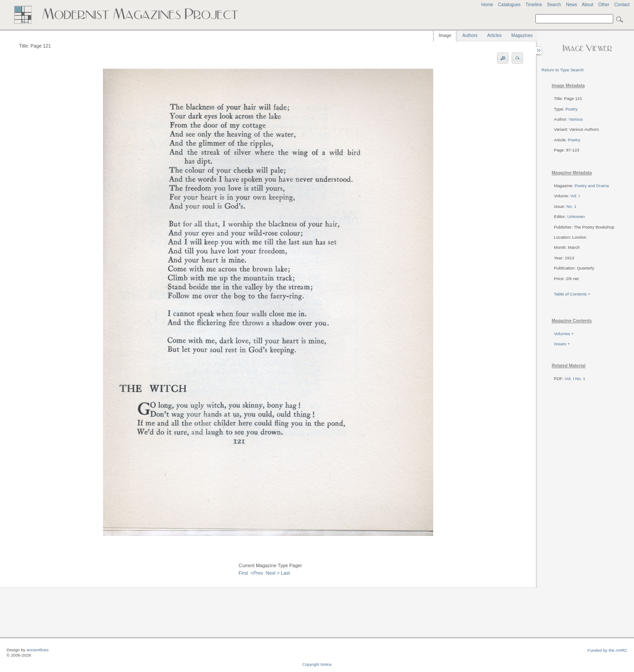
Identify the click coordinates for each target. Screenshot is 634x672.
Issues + (562, 344)
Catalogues (509, 5)
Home (487, 5)
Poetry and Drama (592, 186)
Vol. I (575, 196)
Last (285, 573)
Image (445, 35)
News (571, 5)
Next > (273, 573)
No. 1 (571, 206)
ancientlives (37, 650)
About (587, 5)
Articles (495, 35)
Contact (622, 5)
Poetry (571, 109)
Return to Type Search (563, 70)
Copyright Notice (317, 665)
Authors (470, 35)
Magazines (522, 35)
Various (576, 119)
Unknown (576, 216)
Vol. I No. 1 (575, 378)
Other (604, 5)
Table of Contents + (572, 294)
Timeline (534, 5)
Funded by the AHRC (607, 650)
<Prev (257, 573)
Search (554, 5)
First (243, 573)
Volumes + (564, 334)
